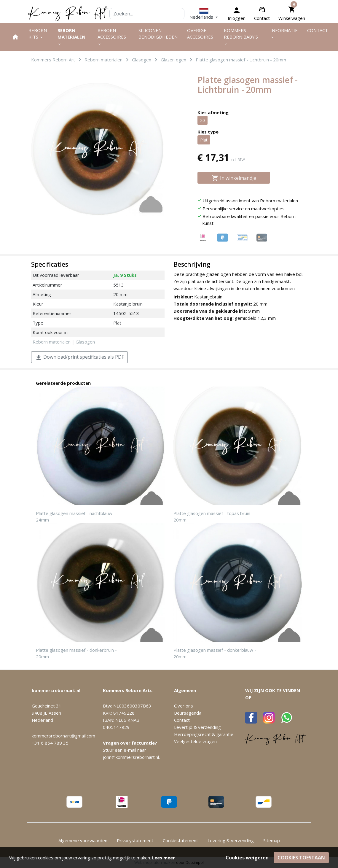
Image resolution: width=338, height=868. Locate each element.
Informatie (284, 33)
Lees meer (164, 858)
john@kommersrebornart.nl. (131, 757)
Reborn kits (38, 34)
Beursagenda (188, 713)
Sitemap (272, 840)
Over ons (184, 706)
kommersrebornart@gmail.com (63, 736)
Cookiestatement (180, 840)
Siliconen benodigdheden (158, 34)
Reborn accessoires (112, 37)
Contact (262, 18)
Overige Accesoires (200, 34)
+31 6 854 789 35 (50, 743)
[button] (204, 14)
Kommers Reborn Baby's (241, 37)
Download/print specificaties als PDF (79, 357)
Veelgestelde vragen (195, 741)
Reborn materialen (71, 37)
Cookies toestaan (301, 858)
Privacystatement (135, 840)
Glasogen (85, 342)
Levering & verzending (231, 840)
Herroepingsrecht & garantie (204, 734)
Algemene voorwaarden (83, 840)
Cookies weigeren (247, 858)
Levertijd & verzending (197, 727)
